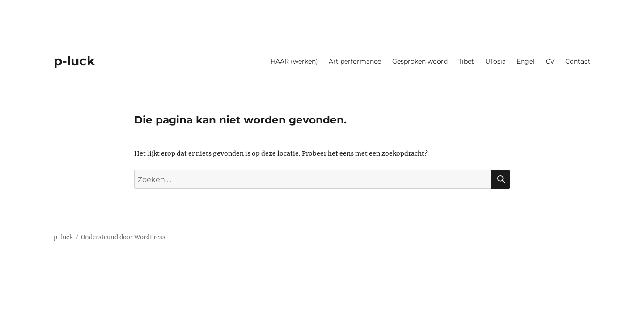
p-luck (74, 61)
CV (550, 61)
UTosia (496, 61)
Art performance (355, 61)
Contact (578, 61)
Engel (525, 61)
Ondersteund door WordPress (123, 237)
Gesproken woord (420, 61)
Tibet (466, 61)
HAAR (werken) (294, 61)
